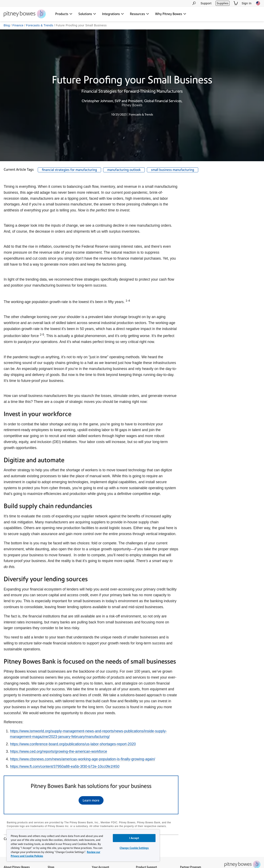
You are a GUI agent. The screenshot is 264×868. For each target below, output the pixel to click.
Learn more (91, 801)
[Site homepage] (25, 14)
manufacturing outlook (124, 170)
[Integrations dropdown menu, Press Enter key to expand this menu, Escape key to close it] (113, 14)
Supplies (223, 3)
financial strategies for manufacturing (69, 170)
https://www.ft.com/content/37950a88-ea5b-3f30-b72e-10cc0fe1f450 (65, 767)
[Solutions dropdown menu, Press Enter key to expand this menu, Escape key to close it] (87, 14)
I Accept (134, 838)
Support (206, 3)
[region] (83, 845)
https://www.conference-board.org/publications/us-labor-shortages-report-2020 (73, 744)
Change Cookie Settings (134, 848)
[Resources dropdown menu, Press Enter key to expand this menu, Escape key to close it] (140, 14)
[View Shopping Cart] (236, 3)
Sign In (247, 3)
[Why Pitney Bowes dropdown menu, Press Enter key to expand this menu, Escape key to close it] (171, 14)
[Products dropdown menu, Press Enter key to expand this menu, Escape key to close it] (64, 14)
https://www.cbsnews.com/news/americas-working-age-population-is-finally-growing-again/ (83, 759)
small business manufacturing (173, 170)
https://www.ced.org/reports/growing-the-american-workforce (59, 752)
